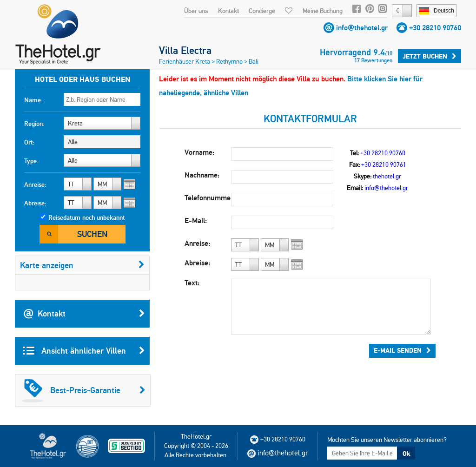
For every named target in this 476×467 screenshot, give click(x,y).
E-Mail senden (402, 350)
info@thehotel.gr (362, 28)
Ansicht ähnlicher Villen (84, 351)
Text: (192, 283)
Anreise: (35, 184)
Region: (34, 124)
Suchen (92, 234)
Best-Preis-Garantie (84, 390)
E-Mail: (196, 220)
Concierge (262, 11)
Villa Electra (185, 50)
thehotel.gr (387, 176)
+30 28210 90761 (384, 164)
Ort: (29, 142)
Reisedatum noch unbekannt (86, 217)
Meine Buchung (323, 11)
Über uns (196, 11)
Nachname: (202, 175)
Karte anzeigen (82, 265)
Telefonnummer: (208, 198)
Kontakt (228, 11)
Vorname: (199, 152)
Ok (406, 454)
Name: (33, 100)
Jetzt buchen (430, 56)
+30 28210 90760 (435, 28)
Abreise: (35, 203)
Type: (31, 161)
